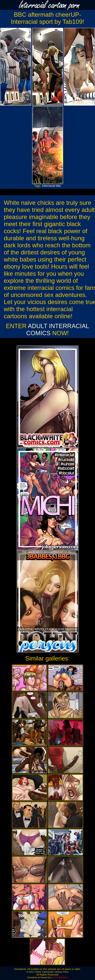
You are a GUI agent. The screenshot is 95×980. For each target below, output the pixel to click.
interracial (49, 186)
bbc (59, 186)
